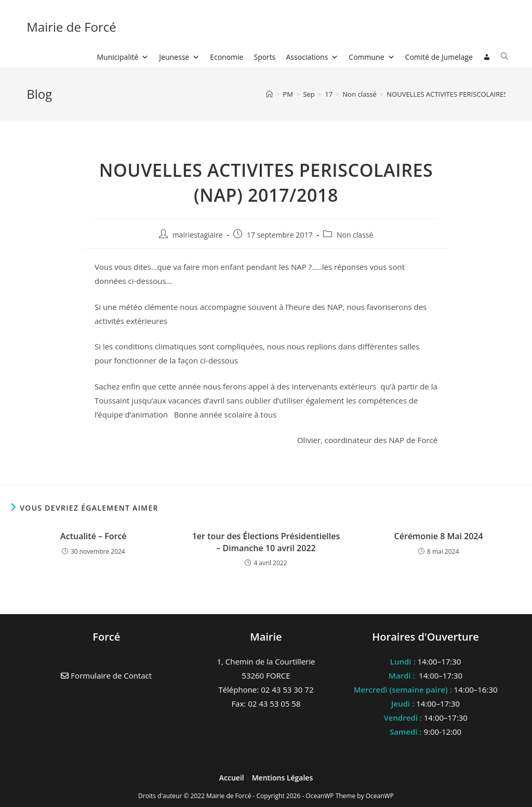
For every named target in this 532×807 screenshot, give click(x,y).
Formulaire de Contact (106, 675)
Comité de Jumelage (439, 57)
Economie (227, 57)
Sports (264, 57)
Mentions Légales (283, 778)
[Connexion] (487, 57)
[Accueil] (269, 94)
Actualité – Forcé (93, 536)
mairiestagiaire (198, 235)
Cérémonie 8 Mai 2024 (439, 536)
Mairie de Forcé (71, 27)
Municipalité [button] (123, 57)
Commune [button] (371, 57)
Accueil (233, 778)
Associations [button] (312, 57)
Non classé (355, 235)
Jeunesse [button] (179, 57)
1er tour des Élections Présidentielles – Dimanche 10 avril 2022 (266, 542)
